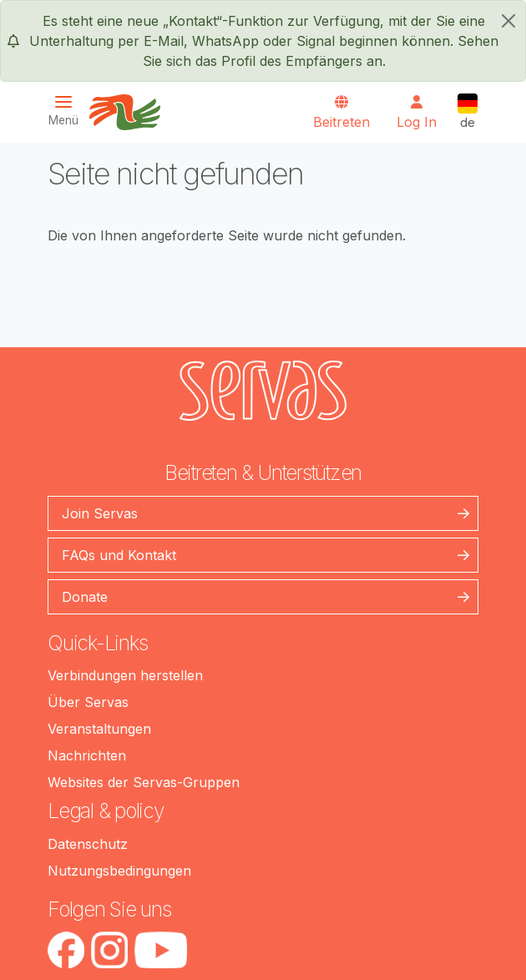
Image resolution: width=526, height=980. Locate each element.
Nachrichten (87, 755)
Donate (85, 597)
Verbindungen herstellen (125, 675)
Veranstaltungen (99, 729)
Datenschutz (88, 844)
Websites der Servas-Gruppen (144, 782)
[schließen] (508, 21)
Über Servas (88, 702)
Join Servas (100, 513)
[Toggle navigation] (68, 111)
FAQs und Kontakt (119, 555)
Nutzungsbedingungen (119, 871)
